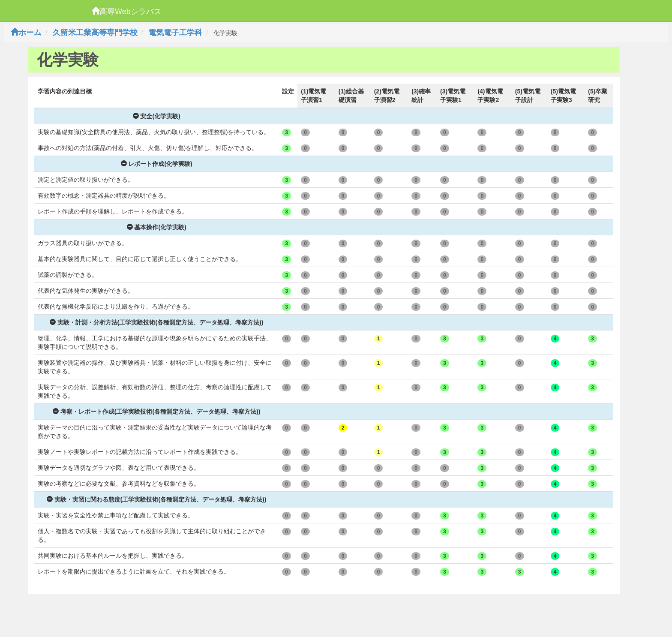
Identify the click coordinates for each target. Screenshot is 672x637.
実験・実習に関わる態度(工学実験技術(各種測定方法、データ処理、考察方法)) (157, 499)
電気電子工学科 (175, 33)
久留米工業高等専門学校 (95, 33)
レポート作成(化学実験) (157, 164)
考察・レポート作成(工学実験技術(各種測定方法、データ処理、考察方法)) (157, 412)
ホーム (26, 33)
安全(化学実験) (157, 116)
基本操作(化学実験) (157, 227)
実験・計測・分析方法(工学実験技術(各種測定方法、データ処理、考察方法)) (157, 322)
